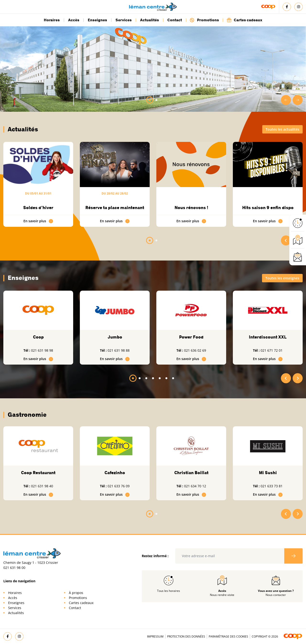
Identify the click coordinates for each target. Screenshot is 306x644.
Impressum (155, 636)
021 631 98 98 (42, 350)
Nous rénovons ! (191, 208)
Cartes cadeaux (244, 20)
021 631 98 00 (14, 568)
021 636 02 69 (195, 350)
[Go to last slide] (286, 100)
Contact (175, 20)
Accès (74, 20)
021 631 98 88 (119, 350)
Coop (38, 337)
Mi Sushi (268, 473)
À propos (76, 593)
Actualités (150, 20)
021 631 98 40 (42, 486)
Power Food (191, 337)
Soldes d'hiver (38, 208)
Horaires (52, 20)
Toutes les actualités (282, 129)
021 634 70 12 (195, 486)
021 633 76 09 (119, 486)
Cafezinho (115, 473)
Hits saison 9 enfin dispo (268, 208)
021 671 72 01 (272, 350)
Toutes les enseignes (282, 278)
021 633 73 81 (272, 486)
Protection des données (186, 636)
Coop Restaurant (38, 473)
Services (124, 20)
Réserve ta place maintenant (115, 208)
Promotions (204, 20)
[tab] (150, 100)
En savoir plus (38, 221)
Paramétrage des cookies (228, 636)
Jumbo (115, 337)
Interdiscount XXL (268, 337)
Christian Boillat (191, 473)
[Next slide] (298, 100)
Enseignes (97, 20)
